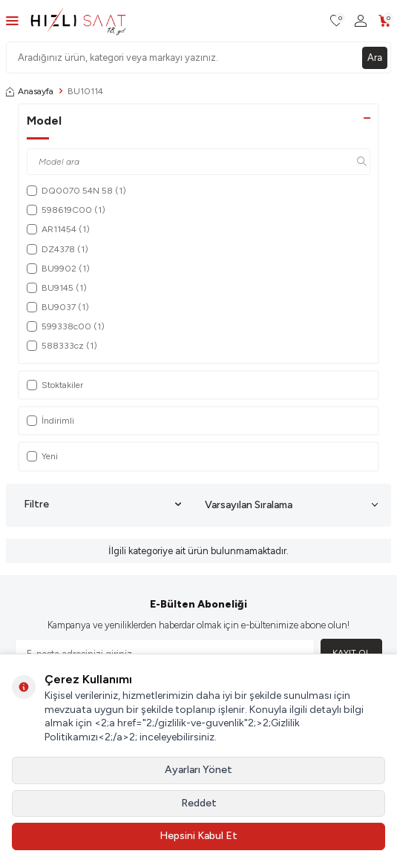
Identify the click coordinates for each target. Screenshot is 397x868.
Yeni (42, 456)
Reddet (199, 803)
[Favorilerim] (337, 21)
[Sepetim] (385, 21)
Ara (375, 57)
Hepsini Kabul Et (198, 836)
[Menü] (12, 20)
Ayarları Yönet (198, 770)
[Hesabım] (361, 21)
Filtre (102, 504)
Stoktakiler (55, 385)
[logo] (78, 21)
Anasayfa (30, 91)
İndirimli (50, 421)
